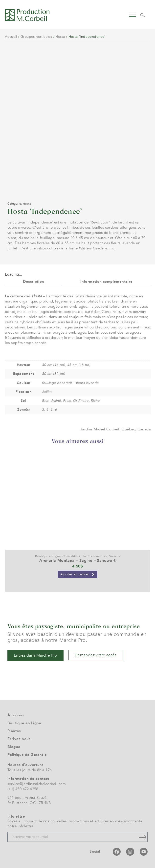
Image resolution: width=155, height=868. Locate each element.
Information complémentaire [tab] (106, 282)
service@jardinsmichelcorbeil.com (37, 784)
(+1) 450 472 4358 (23, 789)
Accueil (11, 37)
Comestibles (71, 556)
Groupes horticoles (36, 37)
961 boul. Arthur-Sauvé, (28, 798)
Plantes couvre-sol (95, 556)
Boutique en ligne (48, 556)
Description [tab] (33, 282)
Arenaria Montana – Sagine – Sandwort (77, 561)
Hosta (60, 37)
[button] (132, 14)
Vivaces (115, 556)
